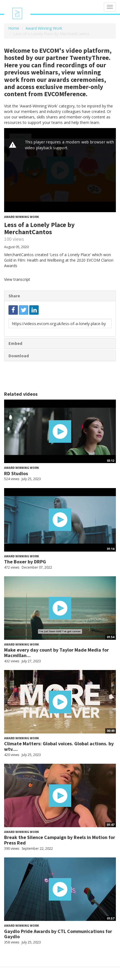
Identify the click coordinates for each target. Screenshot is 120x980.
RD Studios (16, 473)
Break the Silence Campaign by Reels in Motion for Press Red (60, 840)
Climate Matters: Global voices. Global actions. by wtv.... (59, 746)
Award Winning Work (44, 28)
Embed (15, 343)
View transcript (17, 279)
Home (14, 28)
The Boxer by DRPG (25, 562)
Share (14, 296)
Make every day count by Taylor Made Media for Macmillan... (56, 653)
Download (19, 356)
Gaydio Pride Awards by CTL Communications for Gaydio (58, 934)
